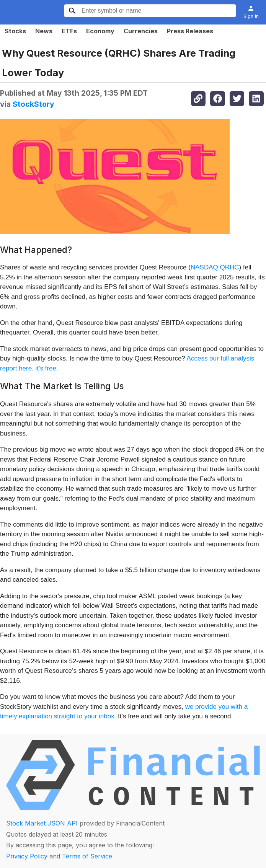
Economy (100, 31)
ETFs (69, 31)
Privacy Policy (27, 856)
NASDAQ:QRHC (215, 267)
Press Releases (190, 31)
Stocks (15, 31)
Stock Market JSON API (42, 823)
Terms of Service (87, 856)
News (44, 31)
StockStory (33, 104)
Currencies (141, 31)
